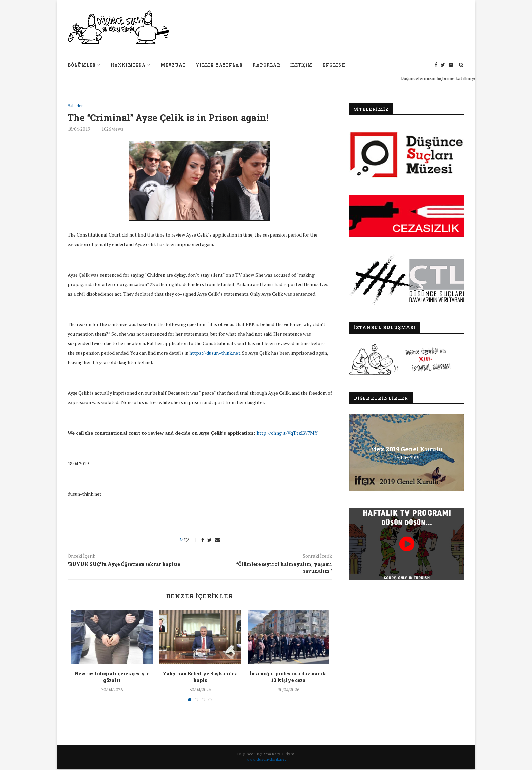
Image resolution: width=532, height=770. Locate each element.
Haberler (76, 106)
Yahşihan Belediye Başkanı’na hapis (200, 678)
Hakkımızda (128, 65)
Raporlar (267, 65)
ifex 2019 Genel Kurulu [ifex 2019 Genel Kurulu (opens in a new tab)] (407, 449)
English (334, 65)
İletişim (301, 65)
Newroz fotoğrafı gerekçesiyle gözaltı (112, 678)
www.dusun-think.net (266, 760)
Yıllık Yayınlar (219, 65)
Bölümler (82, 65)
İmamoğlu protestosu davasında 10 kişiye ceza (288, 678)
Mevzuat (173, 65)
